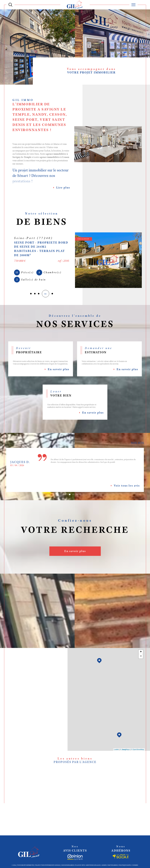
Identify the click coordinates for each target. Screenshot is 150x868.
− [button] (141, 657)
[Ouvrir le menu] (133, 5)
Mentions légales (93, 866)
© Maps (125, 750)
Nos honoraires (68, 866)
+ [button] (141, 652)
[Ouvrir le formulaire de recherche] (10, 5)
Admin (104, 866)
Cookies (135, 867)
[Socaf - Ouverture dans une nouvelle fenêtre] (75, 858)
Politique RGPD (125, 866)
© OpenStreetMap (137, 750)
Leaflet (116, 750)
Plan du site (80, 866)
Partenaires (112, 866)
